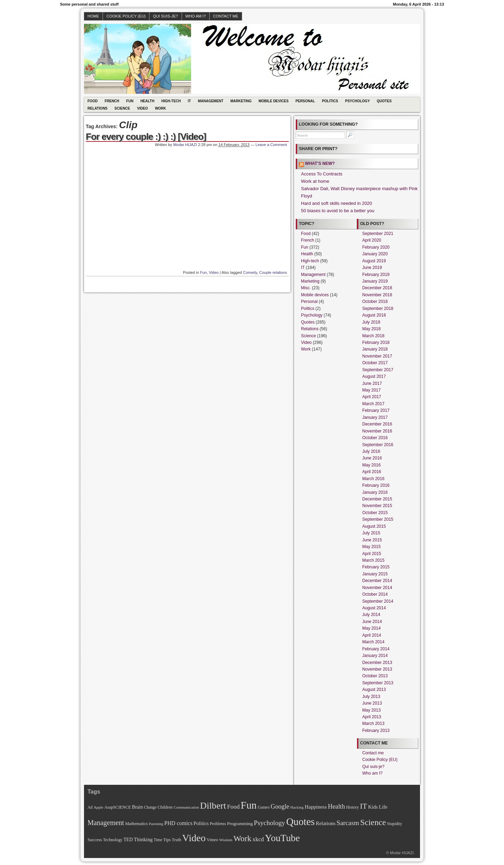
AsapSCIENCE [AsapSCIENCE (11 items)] (118, 807)
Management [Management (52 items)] (106, 823)
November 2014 (377, 588)
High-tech (171, 101)
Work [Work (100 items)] (242, 838)
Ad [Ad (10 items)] (90, 807)
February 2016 (376, 485)
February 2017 (376, 410)
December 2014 (377, 581)
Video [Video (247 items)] (194, 838)
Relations (97, 108)
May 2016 (372, 465)
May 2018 (372, 329)
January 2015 (375, 574)
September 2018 (378, 309)
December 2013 (377, 663)
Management (211, 101)
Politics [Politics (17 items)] (201, 823)
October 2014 (375, 594)
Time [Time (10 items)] (158, 840)
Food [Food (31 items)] (233, 807)
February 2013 (376, 731)
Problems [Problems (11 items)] (218, 824)
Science (122, 108)
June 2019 (372, 268)
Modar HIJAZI (185, 145)
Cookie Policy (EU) (126, 16)
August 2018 (374, 315)
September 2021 (378, 234)
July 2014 (371, 615)
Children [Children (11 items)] (165, 807)
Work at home (315, 181)
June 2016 (372, 458)
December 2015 (377, 499)
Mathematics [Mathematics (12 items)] (136, 824)
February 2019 (376, 275)
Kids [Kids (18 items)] (373, 807)
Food (93, 101)
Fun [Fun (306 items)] (249, 805)
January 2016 (375, 492)
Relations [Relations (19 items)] (325, 823)
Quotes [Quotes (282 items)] (301, 822)
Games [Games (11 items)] (264, 807)
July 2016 (371, 451)
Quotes (384, 101)
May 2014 (372, 628)
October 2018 (375, 302)
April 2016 (372, 472)
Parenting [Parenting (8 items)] (156, 824)
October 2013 (375, 676)
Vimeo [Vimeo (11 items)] (213, 840)
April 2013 (372, 717)
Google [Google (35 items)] (280, 807)
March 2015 (373, 560)
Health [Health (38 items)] (337, 807)
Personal (305, 101)
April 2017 (372, 397)
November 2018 (377, 295)
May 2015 (372, 547)
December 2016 (377, 424)
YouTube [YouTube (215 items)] (282, 838)
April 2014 (372, 635)
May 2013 (372, 710)
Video (143, 108)
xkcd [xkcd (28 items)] (258, 839)
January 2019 (375, 281)
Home (93, 16)
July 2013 (371, 697)
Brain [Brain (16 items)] (137, 807)
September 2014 (378, 601)
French (112, 101)
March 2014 (373, 642)
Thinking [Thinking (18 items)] (143, 839)
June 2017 (372, 383)
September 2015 (378, 519)
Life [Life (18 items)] (383, 807)
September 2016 (378, 445)
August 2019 (374, 261)
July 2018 (371, 322)
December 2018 (377, 288)
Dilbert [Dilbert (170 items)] (213, 806)
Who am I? (196, 16)
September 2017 (378, 370)
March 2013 (373, 724)
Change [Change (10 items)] (150, 807)
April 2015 (372, 554)
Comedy (250, 272)
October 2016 (375, 438)
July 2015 (371, 533)
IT (190, 101)
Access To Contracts (322, 174)
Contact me (226, 16)
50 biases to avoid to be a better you (338, 211)
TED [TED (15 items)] (128, 840)
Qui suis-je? (165, 16)
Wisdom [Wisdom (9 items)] (226, 840)
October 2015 (375, 513)
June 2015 (372, 540)
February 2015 (376, 567)
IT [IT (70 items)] (363, 806)
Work (161, 108)
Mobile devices (274, 101)
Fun (130, 101)
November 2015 (377, 506)
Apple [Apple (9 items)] (98, 807)
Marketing (241, 101)
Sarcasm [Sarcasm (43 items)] (348, 823)
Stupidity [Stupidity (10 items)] (395, 824)
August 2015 (374, 526)
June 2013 (372, 703)
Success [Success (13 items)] (95, 840)
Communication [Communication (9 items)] (186, 807)
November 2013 (377, 669)
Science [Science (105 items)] (373, 822)
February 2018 (376, 342)
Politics (330, 101)
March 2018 (373, 336)
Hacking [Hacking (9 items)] (297, 807)
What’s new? (320, 164)
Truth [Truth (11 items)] (177, 840)
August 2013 (374, 690)
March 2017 (373, 404)
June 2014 (372, 622)
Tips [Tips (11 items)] (167, 840)
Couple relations (273, 272)
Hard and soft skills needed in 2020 (337, 203)
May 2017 (372, 390)
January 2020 (375, 254)
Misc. (306, 288)
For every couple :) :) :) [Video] (146, 137)
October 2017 (375, 363)
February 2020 (376, 247)
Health (147, 101)
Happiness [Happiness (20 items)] (316, 807)
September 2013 (378, 683)
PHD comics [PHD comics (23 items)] (178, 823)
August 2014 (374, 608)
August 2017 (374, 376)
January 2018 (375, 349)
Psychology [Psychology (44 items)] (269, 823)
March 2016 (373, 479)
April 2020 (372, 240)
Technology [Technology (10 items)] (113, 840)
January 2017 (375, 417)
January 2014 (375, 656)
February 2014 (376, 649)
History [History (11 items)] (353, 807)
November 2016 (377, 431)
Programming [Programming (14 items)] (240, 824)
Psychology (358, 101)
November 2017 (377, 356)
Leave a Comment (271, 145)
